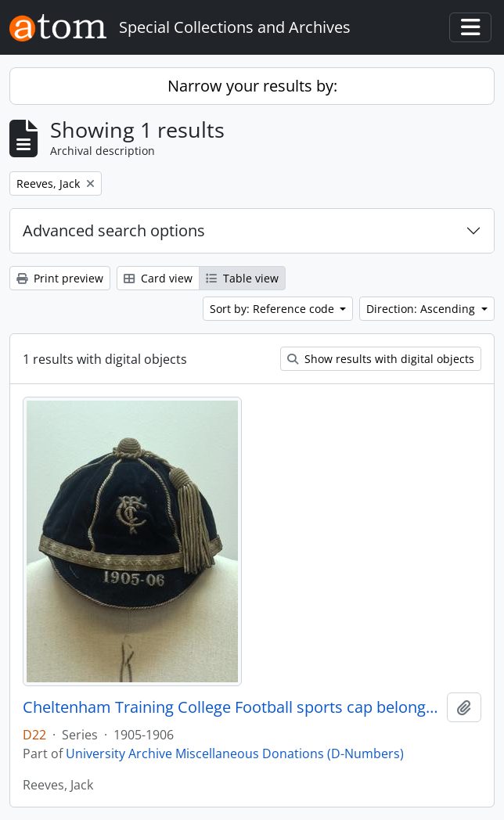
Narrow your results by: (252, 86)
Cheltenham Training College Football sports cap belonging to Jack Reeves (232, 707)
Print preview (60, 278)
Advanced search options (114, 230)
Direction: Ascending (422, 309)
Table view (242, 278)
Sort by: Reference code (274, 309)
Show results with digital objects (381, 359)
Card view (158, 278)
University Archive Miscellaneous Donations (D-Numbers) (235, 753)
